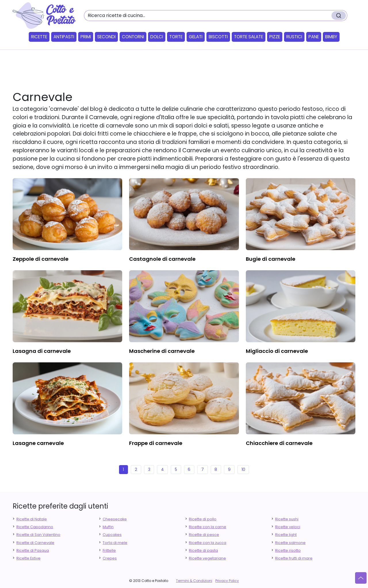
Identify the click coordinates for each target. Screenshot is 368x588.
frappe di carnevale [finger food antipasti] (156, 443)
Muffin (108, 527)
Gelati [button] (196, 37)
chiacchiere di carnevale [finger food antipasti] (279, 443)
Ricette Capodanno (35, 527)
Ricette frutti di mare (294, 558)
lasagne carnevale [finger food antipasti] (38, 443)
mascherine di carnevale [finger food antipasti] (162, 351)
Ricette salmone (290, 543)
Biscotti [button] (218, 37)
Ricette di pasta (203, 550)
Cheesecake (115, 519)
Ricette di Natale (32, 519)
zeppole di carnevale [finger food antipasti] (41, 259)
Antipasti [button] (64, 37)
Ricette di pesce (204, 535)
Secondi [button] (106, 37)
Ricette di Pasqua (33, 550)
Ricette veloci (288, 527)
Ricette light (286, 535)
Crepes (110, 558)
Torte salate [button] (249, 37)
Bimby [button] (331, 37)
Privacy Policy (227, 581)
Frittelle (109, 550)
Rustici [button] (294, 37)
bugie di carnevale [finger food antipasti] (271, 259)
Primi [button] (86, 37)
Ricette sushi (287, 519)
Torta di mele (115, 543)
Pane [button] (314, 37)
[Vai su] (361, 578)
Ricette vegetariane (207, 558)
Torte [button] (176, 37)
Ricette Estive (28, 558)
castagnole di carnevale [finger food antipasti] (162, 259)
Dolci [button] (157, 37)
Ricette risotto (288, 550)
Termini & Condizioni (194, 581)
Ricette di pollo (203, 519)
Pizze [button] (275, 37)
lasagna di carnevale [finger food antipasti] (42, 351)
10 (243, 469)
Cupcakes (112, 535)
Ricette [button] (39, 37)
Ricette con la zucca (208, 543)
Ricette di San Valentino (38, 535)
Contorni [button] (133, 37)
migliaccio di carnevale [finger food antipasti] (277, 351)
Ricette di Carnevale (35, 543)
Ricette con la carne (208, 527)
